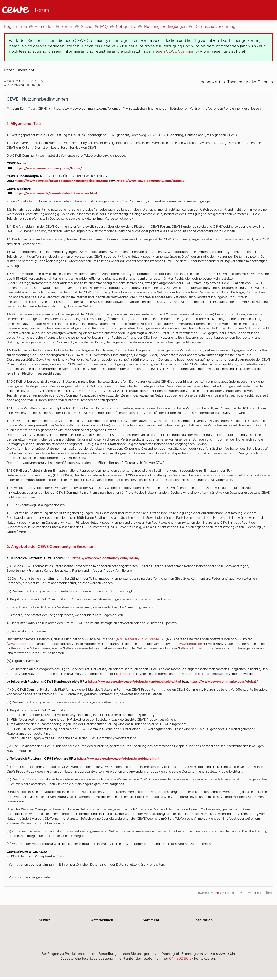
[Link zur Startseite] (52, 10)
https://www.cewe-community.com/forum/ (48, 168)
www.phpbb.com (21, 644)
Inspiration (204, 920)
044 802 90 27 (181, 958)
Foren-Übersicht (19, 70)
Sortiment (151, 920)
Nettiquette (125, 674)
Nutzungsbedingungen (165, 26)
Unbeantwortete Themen (219, 82)
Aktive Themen (259, 82)
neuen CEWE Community (176, 51)
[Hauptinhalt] (138, 462)
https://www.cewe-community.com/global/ (151, 181)
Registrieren (16, 26)
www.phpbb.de (191, 644)
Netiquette (126, 26)
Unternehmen (102, 920)
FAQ (104, 26)
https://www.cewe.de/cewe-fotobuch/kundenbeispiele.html (61, 181)
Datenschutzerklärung (215, 26)
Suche (87, 26)
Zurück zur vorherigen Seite (29, 877)
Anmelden (44, 26)
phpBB (218, 893)
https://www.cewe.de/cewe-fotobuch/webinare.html (56, 193)
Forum (67, 26)
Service (45, 920)
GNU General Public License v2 (140, 639)
